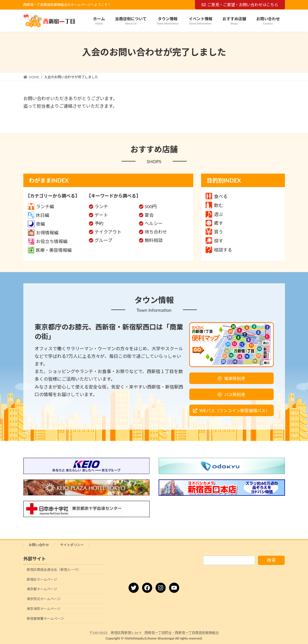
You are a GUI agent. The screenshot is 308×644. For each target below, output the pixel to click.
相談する (219, 250)
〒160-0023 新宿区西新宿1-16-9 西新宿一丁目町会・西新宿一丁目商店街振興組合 (154, 633)
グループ (103, 240)
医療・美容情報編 (50, 250)
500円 (151, 206)
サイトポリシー (72, 545)
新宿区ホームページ (42, 579)
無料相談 (154, 240)
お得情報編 (43, 233)
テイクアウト (108, 232)
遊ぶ (214, 214)
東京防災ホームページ (44, 599)
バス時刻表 (235, 394)
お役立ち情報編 (48, 241)
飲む (214, 205)
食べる (217, 196)
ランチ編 (41, 206)
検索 (271, 560)
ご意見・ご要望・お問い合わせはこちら (240, 5)
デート (101, 215)
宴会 (149, 215)
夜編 (36, 224)
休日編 (39, 215)
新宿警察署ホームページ (45, 619)
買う (214, 232)
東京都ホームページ (42, 589)
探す (214, 241)
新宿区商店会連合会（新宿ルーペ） (54, 570)
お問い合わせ (39, 545)
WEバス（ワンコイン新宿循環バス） (234, 410)
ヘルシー (154, 223)
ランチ (101, 206)
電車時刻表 (235, 378)
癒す (214, 223)
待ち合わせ (156, 232)
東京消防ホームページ (44, 609)
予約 (99, 223)
